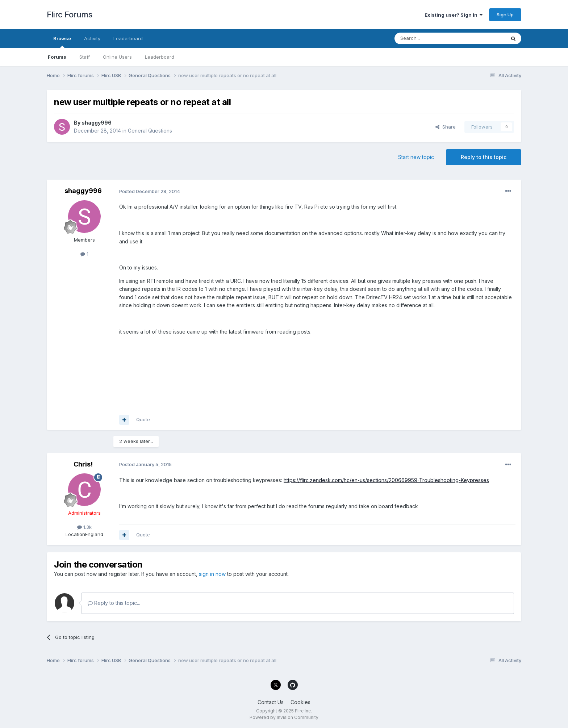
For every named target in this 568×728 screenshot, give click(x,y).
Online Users (117, 57)
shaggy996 (97, 123)
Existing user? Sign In (454, 15)
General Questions (150, 131)
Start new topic (416, 157)
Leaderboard (160, 57)
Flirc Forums (69, 14)
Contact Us (271, 702)
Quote (143, 419)
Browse (62, 42)
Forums (57, 57)
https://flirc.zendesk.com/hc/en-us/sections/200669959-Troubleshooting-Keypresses (386, 480)
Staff (85, 57)
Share (446, 127)
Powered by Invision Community (284, 717)
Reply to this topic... (114, 603)
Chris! (83, 464)
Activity (92, 38)
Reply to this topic (484, 157)
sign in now (212, 574)
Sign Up (505, 14)
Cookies (300, 702)
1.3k (84, 527)
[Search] (431, 38)
